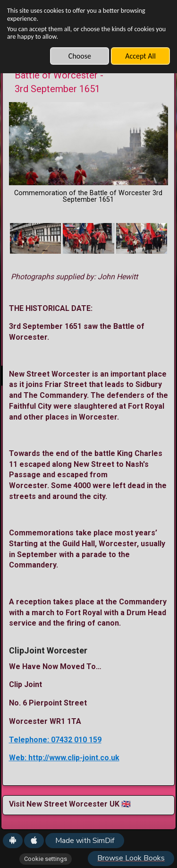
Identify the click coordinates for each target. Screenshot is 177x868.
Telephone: (30, 740)
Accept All (140, 56)
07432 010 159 (76, 740)
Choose (80, 56)
